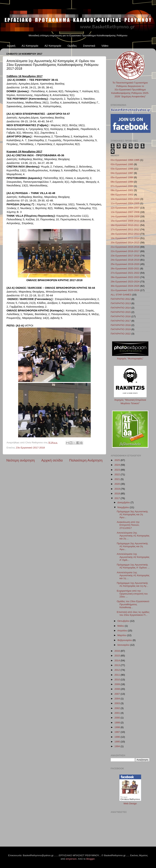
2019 (118, 489)
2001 (118, 713)
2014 (118, 660)
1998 (118, 727)
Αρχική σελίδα (52, 460)
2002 (118, 708)
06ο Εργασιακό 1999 (122, 182)
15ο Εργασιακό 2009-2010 (125, 221)
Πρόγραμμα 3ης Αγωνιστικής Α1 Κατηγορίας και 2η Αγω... (132, 514)
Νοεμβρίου (124, 507)
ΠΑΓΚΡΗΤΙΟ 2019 (121, 329)
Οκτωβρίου (124, 621)
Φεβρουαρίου (125, 640)
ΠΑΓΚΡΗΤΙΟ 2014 (121, 308)
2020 (118, 484)
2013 (118, 665)
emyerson (71, 859)
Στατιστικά (89, 46)
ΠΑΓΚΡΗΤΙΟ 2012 (121, 299)
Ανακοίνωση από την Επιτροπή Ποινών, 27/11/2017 (128, 525)
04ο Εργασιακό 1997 (122, 173)
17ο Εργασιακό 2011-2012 (125, 229)
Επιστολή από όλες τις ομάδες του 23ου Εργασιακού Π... (133, 613)
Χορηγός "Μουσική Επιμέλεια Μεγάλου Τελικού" (130, 400)
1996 (118, 737)
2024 (118, 465)
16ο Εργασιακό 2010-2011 (125, 225)
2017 (118, 498)
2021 (118, 479)
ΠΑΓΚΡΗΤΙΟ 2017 (121, 321)
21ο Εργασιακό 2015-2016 (125, 247)
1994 (118, 746)
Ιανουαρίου (124, 645)
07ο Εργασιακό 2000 (122, 186)
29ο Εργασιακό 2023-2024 (125, 282)
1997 (118, 732)
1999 (118, 723)
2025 (118, 460)
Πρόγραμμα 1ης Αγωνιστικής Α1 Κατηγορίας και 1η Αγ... (133, 584)
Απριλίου (123, 631)
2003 (118, 703)
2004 (118, 699)
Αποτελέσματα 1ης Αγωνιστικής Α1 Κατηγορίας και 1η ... (133, 575)
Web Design (130, 803)
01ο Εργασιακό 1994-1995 (125, 160)
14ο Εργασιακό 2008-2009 (125, 216)
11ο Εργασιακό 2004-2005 (125, 203)
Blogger (91, 859)
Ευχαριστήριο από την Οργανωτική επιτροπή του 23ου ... (132, 594)
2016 (118, 651)
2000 (118, 718)
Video (105, 46)
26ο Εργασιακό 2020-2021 (125, 268)
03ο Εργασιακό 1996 (122, 169)
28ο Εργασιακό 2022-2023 (125, 277)
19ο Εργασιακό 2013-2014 (125, 238)
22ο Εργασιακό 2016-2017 (125, 251)
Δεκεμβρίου (124, 502)
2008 (118, 689)
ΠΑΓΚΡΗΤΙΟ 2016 (121, 316)
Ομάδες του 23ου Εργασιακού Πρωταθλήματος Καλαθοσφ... (133, 604)
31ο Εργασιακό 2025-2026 (125, 290)
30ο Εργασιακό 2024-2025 (125, 286)
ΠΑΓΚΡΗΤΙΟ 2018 (121, 325)
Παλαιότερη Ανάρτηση (86, 460)
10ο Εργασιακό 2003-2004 (125, 199)
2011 (118, 675)
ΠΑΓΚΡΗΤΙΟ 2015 (121, 312)
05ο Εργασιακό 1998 (122, 177)
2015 (118, 656)
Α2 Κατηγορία (53, 46)
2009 (118, 684)
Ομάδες (72, 46)
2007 (118, 694)
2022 (118, 474)
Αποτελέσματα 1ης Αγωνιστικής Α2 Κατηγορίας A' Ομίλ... (133, 557)
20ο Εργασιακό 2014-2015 (125, 243)
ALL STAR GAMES (121, 295)
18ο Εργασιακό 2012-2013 (125, 234)
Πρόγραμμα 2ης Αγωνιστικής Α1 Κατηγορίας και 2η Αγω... (132, 546)
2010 (118, 680)
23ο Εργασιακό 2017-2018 (30, 448)
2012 (118, 670)
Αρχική (11, 46)
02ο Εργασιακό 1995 (122, 164)
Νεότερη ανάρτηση (21, 460)
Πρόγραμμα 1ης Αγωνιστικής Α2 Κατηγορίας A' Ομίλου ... (133, 566)
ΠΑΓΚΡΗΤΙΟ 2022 (121, 334)
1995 (118, 742)
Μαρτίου (122, 635)
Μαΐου (121, 626)
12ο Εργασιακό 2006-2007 (125, 208)
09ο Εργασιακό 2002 (122, 195)
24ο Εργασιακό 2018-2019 (125, 260)
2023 (118, 470)
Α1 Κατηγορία (30, 46)
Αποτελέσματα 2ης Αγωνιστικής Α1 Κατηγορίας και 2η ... (133, 536)
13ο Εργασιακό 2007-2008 (125, 212)
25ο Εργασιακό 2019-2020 (125, 264)
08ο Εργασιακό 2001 (122, 190)
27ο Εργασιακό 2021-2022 (125, 273)
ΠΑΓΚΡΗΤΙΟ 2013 (121, 303)
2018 (118, 494)
